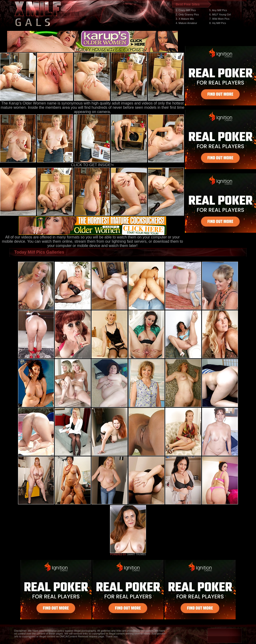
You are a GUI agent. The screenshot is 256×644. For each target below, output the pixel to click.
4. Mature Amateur (186, 23)
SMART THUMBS (136, 554)
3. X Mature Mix (185, 19)
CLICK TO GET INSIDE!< (92, 165)
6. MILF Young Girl (220, 14)
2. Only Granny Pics (187, 14)
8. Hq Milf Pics (218, 23)
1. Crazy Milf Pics (186, 10)
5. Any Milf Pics (218, 10)
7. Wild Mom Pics (219, 19)
